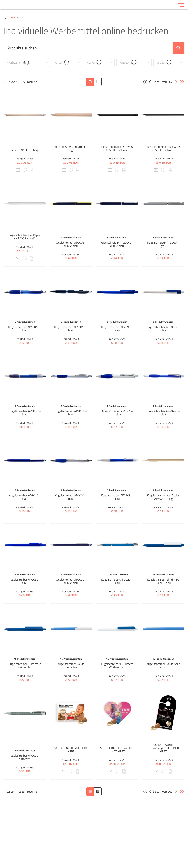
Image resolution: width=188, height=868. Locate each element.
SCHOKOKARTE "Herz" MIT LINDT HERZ (117, 750)
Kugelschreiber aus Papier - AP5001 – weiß (25, 237)
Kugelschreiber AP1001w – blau (117, 413)
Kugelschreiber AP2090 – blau (117, 329)
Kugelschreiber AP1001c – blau (25, 329)
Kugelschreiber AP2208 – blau (117, 497)
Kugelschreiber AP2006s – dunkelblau (117, 244)
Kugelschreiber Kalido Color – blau (71, 666)
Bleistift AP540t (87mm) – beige (71, 148)
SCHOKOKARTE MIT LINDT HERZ (71, 750)
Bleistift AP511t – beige (25, 150)
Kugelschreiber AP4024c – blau (163, 413)
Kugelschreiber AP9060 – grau (163, 244)
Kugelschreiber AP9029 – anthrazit (25, 757)
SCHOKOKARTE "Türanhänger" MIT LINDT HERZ (163, 748)
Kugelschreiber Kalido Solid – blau (163, 666)
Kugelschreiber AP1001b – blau (71, 329)
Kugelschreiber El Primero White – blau (117, 666)
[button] (176, 82)
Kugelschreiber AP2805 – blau (25, 413)
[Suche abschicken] (178, 48)
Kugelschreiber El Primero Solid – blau (25, 666)
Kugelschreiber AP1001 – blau (71, 497)
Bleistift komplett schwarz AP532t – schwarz (163, 148)
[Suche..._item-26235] (88, 48)
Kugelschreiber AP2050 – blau (25, 581)
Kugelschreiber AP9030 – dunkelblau (71, 581)
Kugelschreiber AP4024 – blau (71, 413)
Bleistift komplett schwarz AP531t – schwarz (117, 148)
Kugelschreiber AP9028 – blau (117, 581)
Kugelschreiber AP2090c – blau (163, 329)
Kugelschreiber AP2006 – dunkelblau (71, 244)
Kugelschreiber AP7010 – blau (25, 497)
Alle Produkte (17, 17)
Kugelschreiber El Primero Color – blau (163, 581)
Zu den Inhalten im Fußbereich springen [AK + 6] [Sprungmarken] (0, 0)
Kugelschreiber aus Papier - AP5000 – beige (163, 497)
